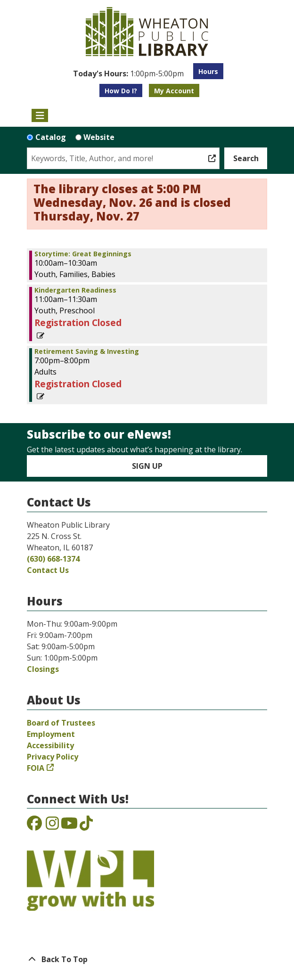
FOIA (36, 768)
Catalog (51, 137)
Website (99, 137)
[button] (128, 73)
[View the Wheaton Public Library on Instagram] (52, 826)
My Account (174, 91)
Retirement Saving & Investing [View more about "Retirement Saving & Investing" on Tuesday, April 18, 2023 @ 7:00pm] (87, 351)
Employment (51, 734)
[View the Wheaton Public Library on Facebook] (34, 826)
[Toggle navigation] (40, 115)
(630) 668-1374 (53, 559)
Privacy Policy (53, 757)
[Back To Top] (147, 959)
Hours (208, 71)
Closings (43, 669)
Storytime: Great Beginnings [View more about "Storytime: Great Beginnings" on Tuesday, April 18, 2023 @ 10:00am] (83, 254)
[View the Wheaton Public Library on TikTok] (86, 826)
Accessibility (50, 745)
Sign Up (147, 466)
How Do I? (121, 91)
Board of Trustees (61, 723)
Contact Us (48, 570)
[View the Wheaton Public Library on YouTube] (69, 826)
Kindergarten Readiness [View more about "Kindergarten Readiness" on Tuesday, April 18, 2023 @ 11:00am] (75, 290)
